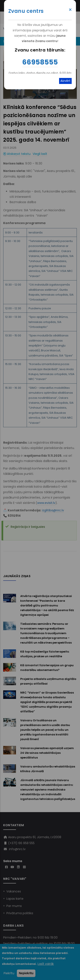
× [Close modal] (70, 10)
